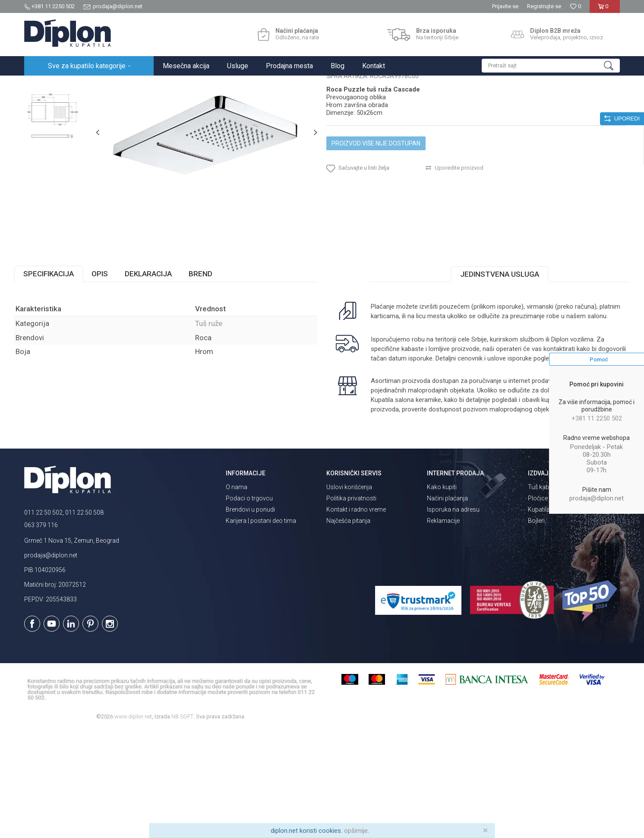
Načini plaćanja (447, 606)
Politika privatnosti (351, 606)
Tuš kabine (542, 595)
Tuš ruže (174, 85)
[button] (551, 66)
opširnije (356, 831)
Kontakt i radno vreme (356, 617)
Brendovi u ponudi (250, 617)
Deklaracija (159, 363)
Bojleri (536, 628)
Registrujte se (544, 6)
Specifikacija (59, 363)
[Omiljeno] (575, 6)
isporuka (404, 457)
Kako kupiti (442, 595)
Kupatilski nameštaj (554, 617)
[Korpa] (605, 10)
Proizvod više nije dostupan (376, 225)
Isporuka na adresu (453, 617)
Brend (211, 363)
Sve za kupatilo (88, 85)
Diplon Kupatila (43, 85)
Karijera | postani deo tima (261, 628)
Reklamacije (443, 628)
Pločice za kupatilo (553, 606)
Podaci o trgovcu (249, 606)
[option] (62, 136)
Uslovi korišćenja (349, 595)
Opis (110, 363)
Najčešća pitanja (348, 628)
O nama (237, 595)
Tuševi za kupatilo (135, 85)
